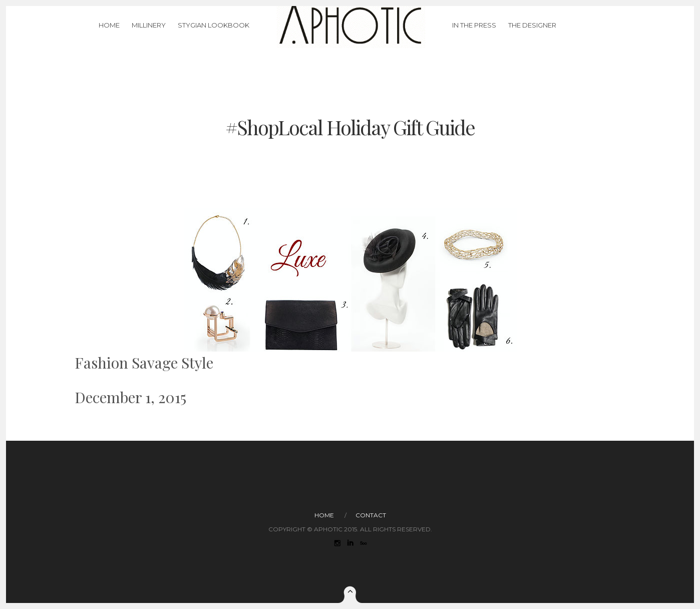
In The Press (474, 37)
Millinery (149, 37)
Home (109, 37)
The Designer (532, 37)
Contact (371, 515)
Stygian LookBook (214, 37)
